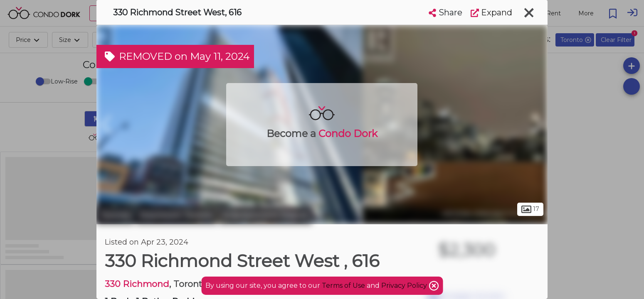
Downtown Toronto (176, 215)
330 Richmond (137, 284)
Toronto (115, 215)
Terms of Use (343, 286)
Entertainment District (265, 215)
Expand (491, 12)
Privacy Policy (405, 286)
